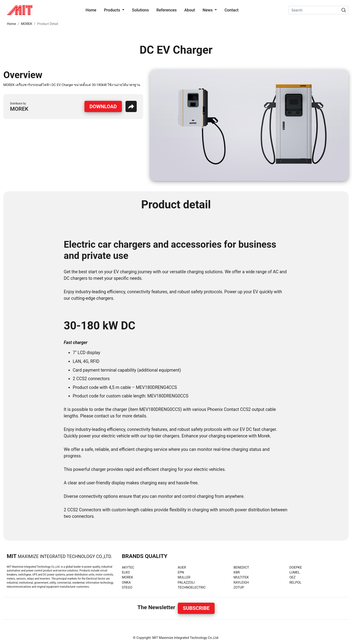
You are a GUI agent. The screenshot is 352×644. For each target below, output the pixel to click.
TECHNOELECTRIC (192, 587)
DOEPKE (296, 567)
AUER (182, 567)
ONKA (126, 582)
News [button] (208, 10)
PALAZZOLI (186, 582)
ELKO (126, 572)
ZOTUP (239, 587)
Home (92, 10)
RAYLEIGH (241, 582)
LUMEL (295, 572)
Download (103, 106)
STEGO (127, 587)
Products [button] (112, 10)
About (190, 10)
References (167, 10)
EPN (181, 572)
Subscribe (196, 608)
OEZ (293, 577)
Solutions (140, 10)
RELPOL (295, 582)
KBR (237, 572)
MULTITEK (241, 577)
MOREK (26, 24)
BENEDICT (241, 567)
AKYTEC (128, 567)
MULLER (184, 577)
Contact (232, 10)
